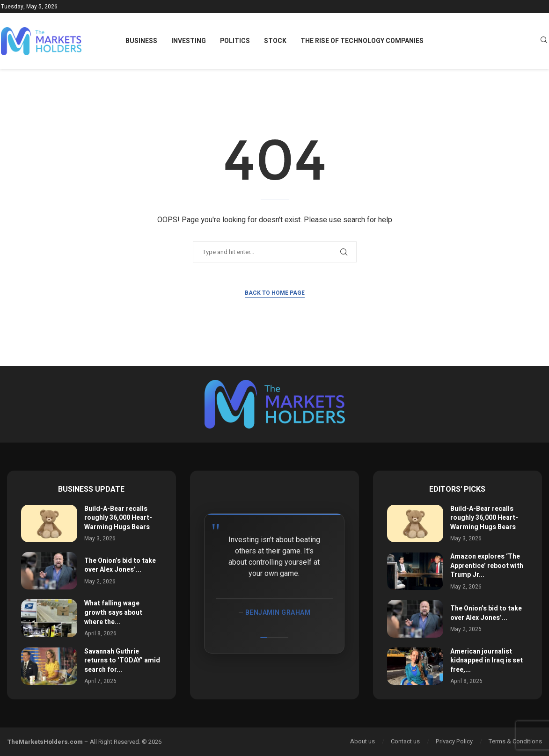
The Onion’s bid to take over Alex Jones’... (120, 565)
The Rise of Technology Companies (362, 41)
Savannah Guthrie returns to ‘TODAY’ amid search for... (122, 661)
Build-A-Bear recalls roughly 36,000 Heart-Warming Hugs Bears (118, 518)
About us (362, 741)
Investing (189, 41)
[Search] (544, 41)
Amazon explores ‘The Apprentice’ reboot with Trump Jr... (487, 566)
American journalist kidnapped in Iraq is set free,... (487, 661)
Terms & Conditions (515, 741)
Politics (235, 41)
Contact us (405, 741)
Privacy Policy (454, 741)
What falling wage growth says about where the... (113, 612)
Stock (275, 41)
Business (141, 41)
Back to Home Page (275, 293)
